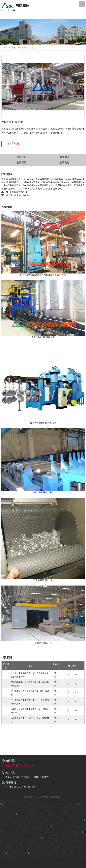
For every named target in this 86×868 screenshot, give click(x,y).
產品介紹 (21, 157)
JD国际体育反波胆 (36, 810)
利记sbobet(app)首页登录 (15, 810)
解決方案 (12, 48)
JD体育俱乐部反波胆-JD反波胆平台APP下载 (47, 823)
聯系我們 (64, 163)
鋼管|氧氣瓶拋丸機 (43, 492)
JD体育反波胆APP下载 (49, 832)
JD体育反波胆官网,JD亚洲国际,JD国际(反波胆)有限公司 (52, 804)
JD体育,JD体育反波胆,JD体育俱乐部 (59, 838)
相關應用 (64, 157)
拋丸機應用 (23, 48)
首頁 (3, 48)
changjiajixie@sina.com (21, 787)
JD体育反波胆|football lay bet (38, 826)
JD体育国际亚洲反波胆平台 (42, 853)
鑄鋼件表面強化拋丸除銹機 (43, 423)
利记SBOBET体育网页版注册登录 (64, 835)
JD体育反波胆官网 (16, 804)
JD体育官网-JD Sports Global (34, 835)
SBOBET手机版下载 (49, 813)
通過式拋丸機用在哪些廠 (43, 337)
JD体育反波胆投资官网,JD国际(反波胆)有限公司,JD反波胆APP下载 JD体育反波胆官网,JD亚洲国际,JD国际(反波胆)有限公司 (43, 856)
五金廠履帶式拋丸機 (20, 195)
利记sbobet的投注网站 (56, 810)
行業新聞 (21, 163)
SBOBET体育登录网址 (18, 853)
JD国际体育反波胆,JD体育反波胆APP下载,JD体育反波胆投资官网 (54, 819)
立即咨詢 (13, 144)
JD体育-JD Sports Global (53, 816)
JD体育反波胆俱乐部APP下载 (28, 838)
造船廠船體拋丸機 (18, 192)
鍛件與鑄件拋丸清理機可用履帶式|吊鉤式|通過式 (43, 275)
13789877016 (20, 765)
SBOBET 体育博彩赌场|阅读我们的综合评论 (21, 801)
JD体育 (3, 823)
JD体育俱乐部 (63, 853)
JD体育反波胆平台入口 (28, 813)
